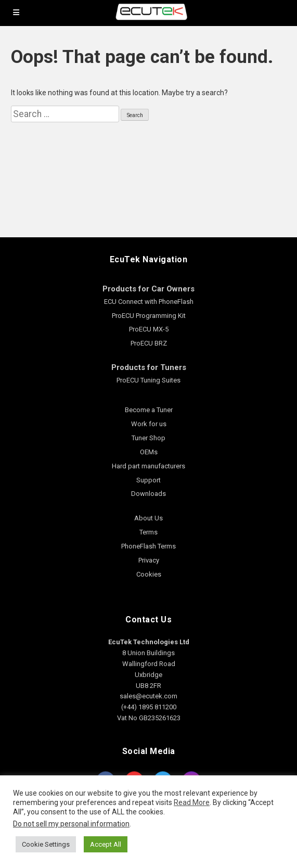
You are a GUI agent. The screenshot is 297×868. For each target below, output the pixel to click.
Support (148, 480)
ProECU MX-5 (149, 329)
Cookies (149, 574)
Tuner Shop (148, 438)
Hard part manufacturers (148, 466)
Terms (148, 532)
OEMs (149, 452)
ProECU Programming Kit (149, 316)
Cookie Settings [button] (46, 844)
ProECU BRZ (149, 343)
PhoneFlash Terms (148, 546)
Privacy (149, 560)
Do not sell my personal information (71, 824)
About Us (148, 518)
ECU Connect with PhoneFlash (149, 302)
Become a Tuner (149, 410)
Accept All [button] (106, 844)
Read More (192, 802)
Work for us (149, 424)
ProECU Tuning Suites (148, 380)
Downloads (148, 494)
